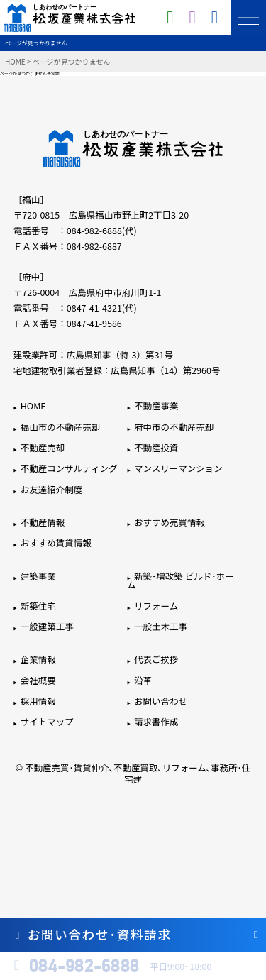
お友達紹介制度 (52, 489)
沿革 (143, 680)
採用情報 (38, 701)
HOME (15, 61)
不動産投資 (156, 447)
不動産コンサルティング (69, 468)
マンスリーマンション (178, 468)
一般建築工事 (47, 626)
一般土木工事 (161, 626)
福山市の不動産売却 (61, 427)
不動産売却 (43, 447)
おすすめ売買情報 (170, 522)
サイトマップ (47, 721)
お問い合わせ (161, 701)
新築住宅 (38, 606)
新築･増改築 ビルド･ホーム (180, 580)
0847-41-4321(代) (102, 308)
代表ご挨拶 (156, 659)
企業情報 (38, 659)
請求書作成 (156, 721)
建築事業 (38, 576)
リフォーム (156, 606)
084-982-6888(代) (102, 230)
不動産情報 (43, 522)
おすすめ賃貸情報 (56, 543)
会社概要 (38, 680)
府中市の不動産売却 (174, 427)
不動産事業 (156, 406)
